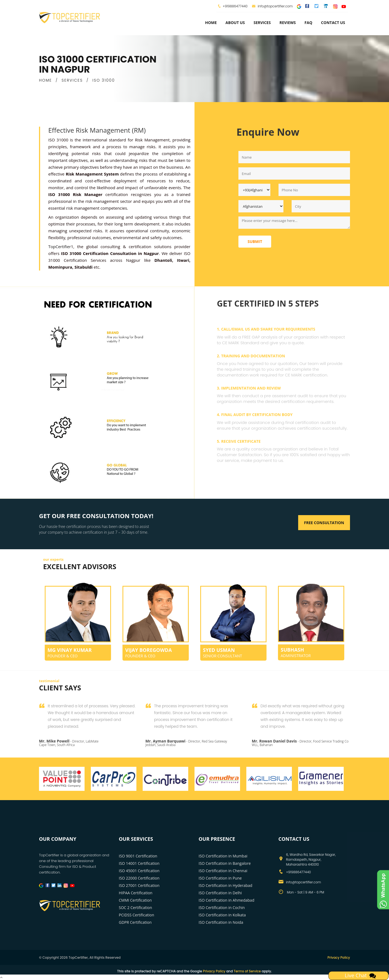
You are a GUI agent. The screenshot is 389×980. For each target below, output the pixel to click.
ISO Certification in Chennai (223, 871)
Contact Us (333, 23)
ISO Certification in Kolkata (222, 915)
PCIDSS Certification (137, 915)
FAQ (308, 23)
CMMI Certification (135, 900)
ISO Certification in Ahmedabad (226, 900)
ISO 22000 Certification (139, 878)
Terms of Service (247, 971)
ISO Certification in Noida (221, 922)
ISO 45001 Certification (139, 871)
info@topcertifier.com (272, 6)
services (262, 23)
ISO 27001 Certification (139, 885)
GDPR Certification (135, 922)
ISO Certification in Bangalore (225, 863)
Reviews (288, 23)
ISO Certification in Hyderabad (225, 885)
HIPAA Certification (136, 893)
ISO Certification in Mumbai (223, 856)
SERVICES (72, 80)
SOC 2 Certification (136, 908)
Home (211, 23)
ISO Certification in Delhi (220, 893)
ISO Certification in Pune (220, 878)
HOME (45, 80)
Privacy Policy (339, 957)
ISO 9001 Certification (138, 856)
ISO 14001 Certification (139, 863)
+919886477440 (235, 6)
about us (235, 23)
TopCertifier (60, 247)
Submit (255, 241)
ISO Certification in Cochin (222, 908)
